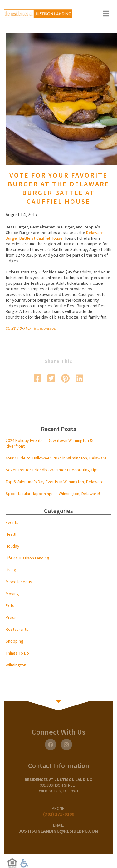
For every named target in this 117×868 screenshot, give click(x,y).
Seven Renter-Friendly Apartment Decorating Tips (52, 470)
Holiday (12, 546)
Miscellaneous (19, 582)
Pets (10, 605)
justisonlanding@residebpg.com (58, 831)
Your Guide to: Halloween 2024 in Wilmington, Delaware (56, 458)
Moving (12, 594)
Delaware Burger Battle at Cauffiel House (55, 235)
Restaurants (17, 629)
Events (12, 522)
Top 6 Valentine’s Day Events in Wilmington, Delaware (55, 482)
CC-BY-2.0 (14, 328)
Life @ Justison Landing (27, 558)
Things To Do (17, 653)
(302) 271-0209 (59, 814)
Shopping (15, 641)
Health (12, 534)
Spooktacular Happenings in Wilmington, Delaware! (53, 494)
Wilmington (16, 665)
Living (11, 570)
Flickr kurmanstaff (40, 328)
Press (11, 617)
